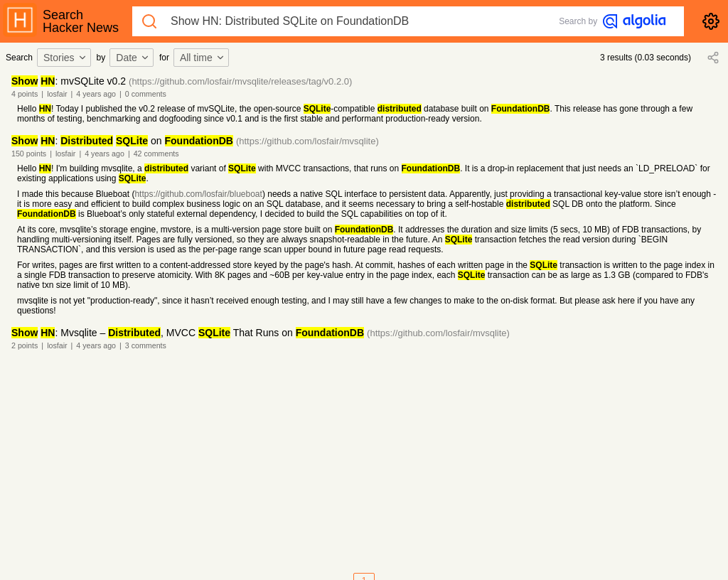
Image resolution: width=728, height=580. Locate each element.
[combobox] (66, 58)
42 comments (156, 154)
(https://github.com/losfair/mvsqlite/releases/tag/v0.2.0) (240, 81)
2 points (25, 345)
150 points (29, 154)
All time (203, 58)
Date (133, 58)
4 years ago (96, 94)
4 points (25, 94)
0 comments (146, 94)
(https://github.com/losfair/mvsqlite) (307, 141)
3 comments (146, 345)
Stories (65, 58)
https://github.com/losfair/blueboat (198, 194)
